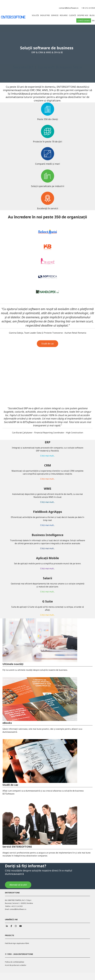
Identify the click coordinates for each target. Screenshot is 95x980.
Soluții (35, 15)
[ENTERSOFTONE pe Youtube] (20, 926)
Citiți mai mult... (47, 462)
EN (93, 20)
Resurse (64, 15)
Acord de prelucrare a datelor (16, 965)
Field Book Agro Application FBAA (17, 943)
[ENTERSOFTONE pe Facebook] (11, 926)
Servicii (55, 15)
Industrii (45, 15)
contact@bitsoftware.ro (69, 8)
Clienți (72, 15)
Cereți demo (84, 20)
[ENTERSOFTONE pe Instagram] (16, 926)
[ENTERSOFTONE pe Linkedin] (7, 926)
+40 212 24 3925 (88, 8)
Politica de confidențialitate (15, 962)
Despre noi (83, 15)
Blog (92, 15)
